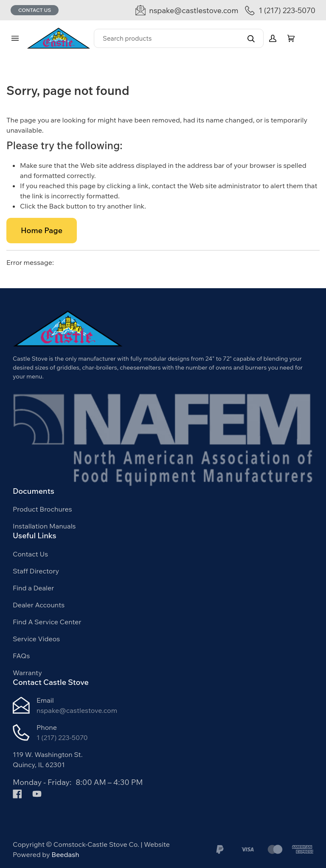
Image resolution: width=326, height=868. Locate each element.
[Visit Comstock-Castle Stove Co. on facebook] (17, 793)
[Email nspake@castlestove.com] (187, 10)
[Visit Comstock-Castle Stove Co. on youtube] (37, 793)
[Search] (179, 38)
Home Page (42, 230)
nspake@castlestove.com (77, 710)
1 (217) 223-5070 (62, 737)
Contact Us (35, 10)
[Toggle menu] (15, 38)
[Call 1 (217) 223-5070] (280, 10)
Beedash (65, 854)
